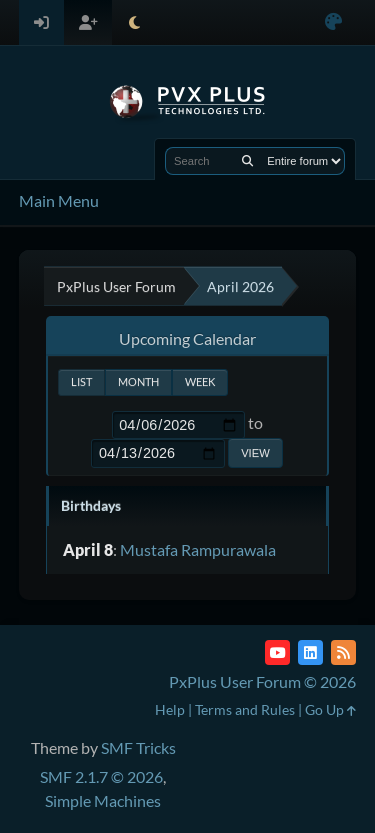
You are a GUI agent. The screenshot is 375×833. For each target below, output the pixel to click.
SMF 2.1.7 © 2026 (101, 776)
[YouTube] (277, 652)
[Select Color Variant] (333, 22)
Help (170, 709)
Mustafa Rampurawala (198, 549)
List (81, 381)
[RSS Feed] (343, 652)
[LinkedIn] (310, 652)
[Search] (247, 161)
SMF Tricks (138, 747)
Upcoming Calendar (187, 338)
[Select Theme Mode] (134, 22)
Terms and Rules (245, 709)
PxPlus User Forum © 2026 (262, 681)
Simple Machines (103, 800)
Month (138, 381)
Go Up (330, 709)
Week (200, 381)
